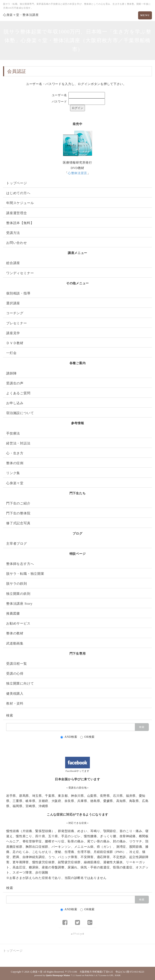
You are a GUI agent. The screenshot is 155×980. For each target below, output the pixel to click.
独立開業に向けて (20, 683)
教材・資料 (15, 703)
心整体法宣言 (77, 173)
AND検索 (69, 737)
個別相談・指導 (18, 293)
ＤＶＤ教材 (15, 343)
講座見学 (13, 333)
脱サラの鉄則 (17, 584)
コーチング (15, 313)
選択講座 (13, 303)
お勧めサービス (18, 623)
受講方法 (13, 233)
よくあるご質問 (18, 393)
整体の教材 (15, 633)
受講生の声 (15, 383)
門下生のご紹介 (18, 503)
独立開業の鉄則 (18, 594)
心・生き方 (15, 453)
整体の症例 (15, 463)
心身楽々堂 (15, 483)
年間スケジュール (20, 203)
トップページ (17, 183)
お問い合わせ (17, 243)
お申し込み (15, 403)
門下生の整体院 (18, 513)
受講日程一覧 (17, 664)
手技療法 (13, 433)
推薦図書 (13, 613)
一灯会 (11, 353)
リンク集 (13, 473)
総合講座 (13, 263)
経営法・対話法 (18, 443)
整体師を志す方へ (20, 564)
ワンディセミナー (20, 273)
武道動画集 (15, 643)
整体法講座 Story (19, 604)
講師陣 (11, 373)
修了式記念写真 (18, 523)
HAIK (118, 975)
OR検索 (87, 737)
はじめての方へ (18, 193)
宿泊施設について (20, 413)
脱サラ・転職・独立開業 (25, 574)
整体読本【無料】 (20, 223)
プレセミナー (17, 323)
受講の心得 (15, 674)
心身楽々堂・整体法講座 (21, 15)
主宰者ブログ (17, 544)
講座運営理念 (17, 213)
